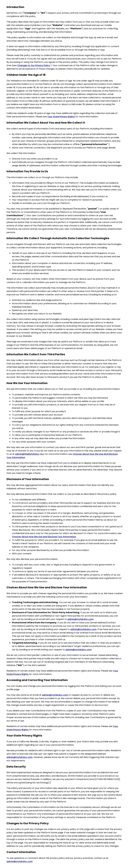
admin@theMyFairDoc (27, 454)
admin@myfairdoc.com (80, 619)
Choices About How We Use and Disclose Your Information (44, 537)
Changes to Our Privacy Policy (34, 65)
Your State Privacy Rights (61, 117)
